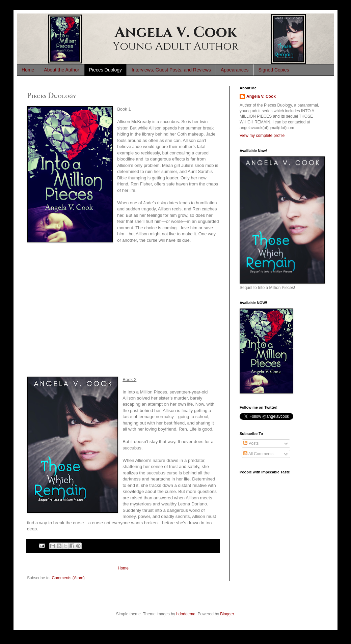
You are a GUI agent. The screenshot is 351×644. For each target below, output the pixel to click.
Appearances (235, 70)
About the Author (61, 70)
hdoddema (186, 614)
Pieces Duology (105, 70)
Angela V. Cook (261, 96)
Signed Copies (274, 70)
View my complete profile (262, 136)
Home (28, 70)
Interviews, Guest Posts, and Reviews (171, 70)
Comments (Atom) (68, 578)
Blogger (227, 614)
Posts (251, 443)
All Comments (258, 454)
